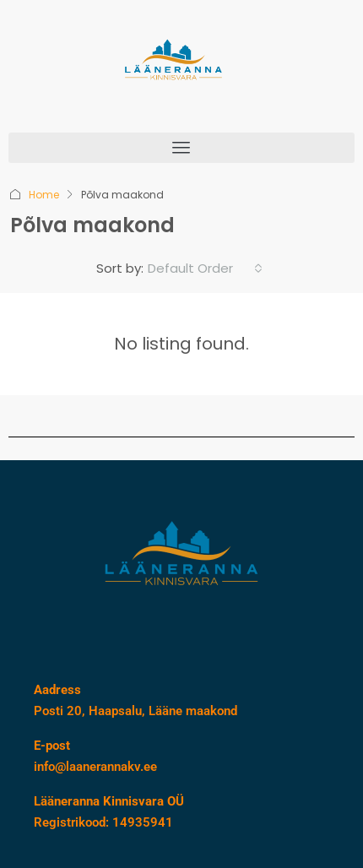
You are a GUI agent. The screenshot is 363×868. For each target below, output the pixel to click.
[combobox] (205, 269)
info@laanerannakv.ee (95, 767)
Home (44, 195)
